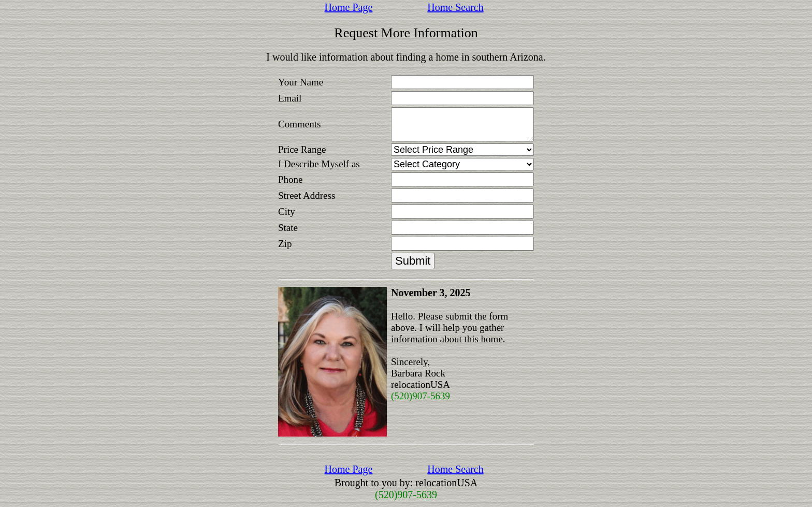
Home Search (455, 7)
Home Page (349, 7)
